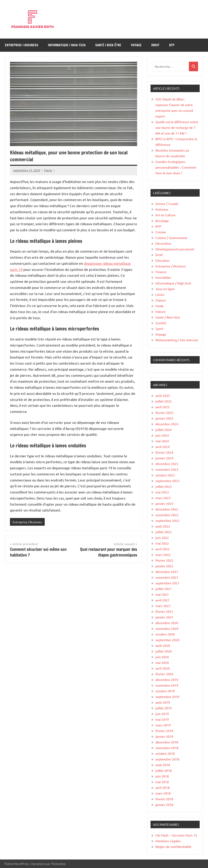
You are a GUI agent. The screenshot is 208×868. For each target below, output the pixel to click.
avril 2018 (162, 787)
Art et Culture (165, 215)
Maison (161, 300)
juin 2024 (162, 435)
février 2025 (164, 412)
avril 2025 (162, 407)
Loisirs (160, 294)
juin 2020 (162, 657)
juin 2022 (162, 537)
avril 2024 (162, 447)
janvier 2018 (164, 804)
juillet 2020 (164, 651)
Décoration (163, 243)
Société (161, 323)
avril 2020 (162, 668)
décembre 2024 (167, 424)
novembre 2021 (167, 577)
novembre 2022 (167, 515)
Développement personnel (175, 249)
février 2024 (164, 452)
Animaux (162, 209)
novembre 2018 (167, 748)
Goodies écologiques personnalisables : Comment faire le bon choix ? (176, 167)
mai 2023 (162, 492)
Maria (48, 170)
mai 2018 (162, 782)
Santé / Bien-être (108, 45)
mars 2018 (163, 793)
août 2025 (163, 395)
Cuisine (161, 232)
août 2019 (163, 702)
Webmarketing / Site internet (177, 340)
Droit (155, 45)
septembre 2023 (167, 481)
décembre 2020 (167, 623)
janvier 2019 (164, 736)
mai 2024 (162, 441)
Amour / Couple (167, 204)
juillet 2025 (164, 401)
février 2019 (164, 731)
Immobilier (163, 277)
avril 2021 (162, 600)
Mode (160, 306)
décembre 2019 (167, 680)
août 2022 (163, 526)
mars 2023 (163, 498)
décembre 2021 (167, 572)
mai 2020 (162, 662)
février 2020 (164, 674)
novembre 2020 (167, 628)
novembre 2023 (167, 469)
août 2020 (163, 645)
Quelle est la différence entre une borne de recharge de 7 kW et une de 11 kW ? (177, 127)
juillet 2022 (164, 532)
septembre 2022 (167, 520)
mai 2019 (162, 719)
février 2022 (164, 560)
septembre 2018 (167, 759)
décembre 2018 (167, 742)
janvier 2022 (164, 566)
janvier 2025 (164, 418)
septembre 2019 (167, 697)
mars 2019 (163, 725)
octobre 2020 (165, 634)
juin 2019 (162, 714)
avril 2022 (162, 549)
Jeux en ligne (165, 289)
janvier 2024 (164, 458)
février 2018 (164, 799)
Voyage (136, 45)
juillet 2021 (164, 589)
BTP (172, 45)
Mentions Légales (168, 841)
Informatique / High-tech (67, 45)
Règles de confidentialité (173, 846)
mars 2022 (163, 555)
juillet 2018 (164, 770)
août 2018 (163, 765)
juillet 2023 (164, 486)
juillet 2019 (164, 708)
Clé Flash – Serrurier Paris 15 (176, 835)
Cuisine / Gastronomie (171, 238)
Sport (159, 328)
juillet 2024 (164, 430)
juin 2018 (162, 776)
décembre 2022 (167, 509)
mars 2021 (163, 606)
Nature (160, 311)
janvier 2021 (164, 617)
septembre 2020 (167, 640)
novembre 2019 (167, 685)
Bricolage (162, 221)
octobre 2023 (165, 475)
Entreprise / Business (22, 45)
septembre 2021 (167, 583)
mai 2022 (162, 543)
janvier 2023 (164, 503)
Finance (161, 272)
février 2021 (164, 611)
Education (162, 260)
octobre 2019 (165, 691)
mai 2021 (162, 594)
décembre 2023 (167, 464)
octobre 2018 (165, 753)
